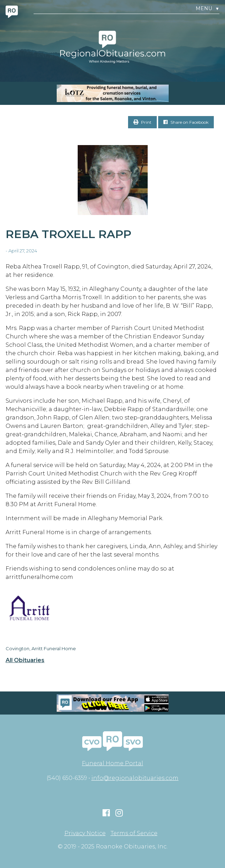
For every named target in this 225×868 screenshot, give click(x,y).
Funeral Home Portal (112, 763)
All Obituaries (25, 660)
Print (142, 122)
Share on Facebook (186, 122)
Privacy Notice (85, 833)
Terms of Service (134, 833)
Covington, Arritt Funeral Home (41, 648)
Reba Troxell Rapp (68, 234)
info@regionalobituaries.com (135, 778)
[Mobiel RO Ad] (112, 703)
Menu (208, 9)
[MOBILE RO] (112, 93)
